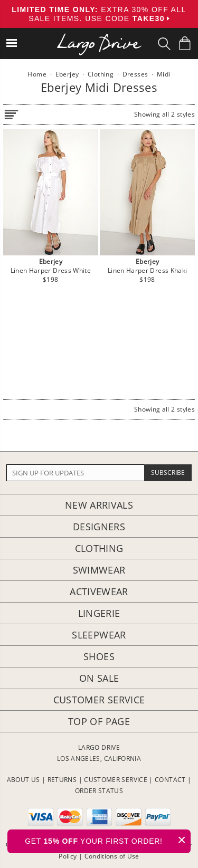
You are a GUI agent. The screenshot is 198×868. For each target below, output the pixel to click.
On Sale (99, 678)
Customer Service (99, 700)
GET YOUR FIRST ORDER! (108, 840)
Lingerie (99, 613)
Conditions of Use (112, 856)
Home (37, 74)
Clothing (99, 548)
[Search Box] (164, 44)
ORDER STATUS (99, 791)
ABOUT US (23, 780)
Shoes (99, 656)
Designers (99, 527)
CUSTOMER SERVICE (116, 780)
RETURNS (62, 780)
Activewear (99, 592)
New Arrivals (99, 505)
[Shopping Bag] (185, 43)
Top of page (99, 721)
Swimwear (99, 570)
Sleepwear (99, 635)
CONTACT (170, 780)
